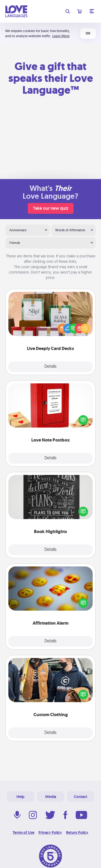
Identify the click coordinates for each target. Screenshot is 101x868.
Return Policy (77, 832)
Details (50, 367)
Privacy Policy (50, 832)
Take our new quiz (51, 208)
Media (51, 797)
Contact (81, 797)
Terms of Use (24, 832)
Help (20, 797)
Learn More (61, 36)
